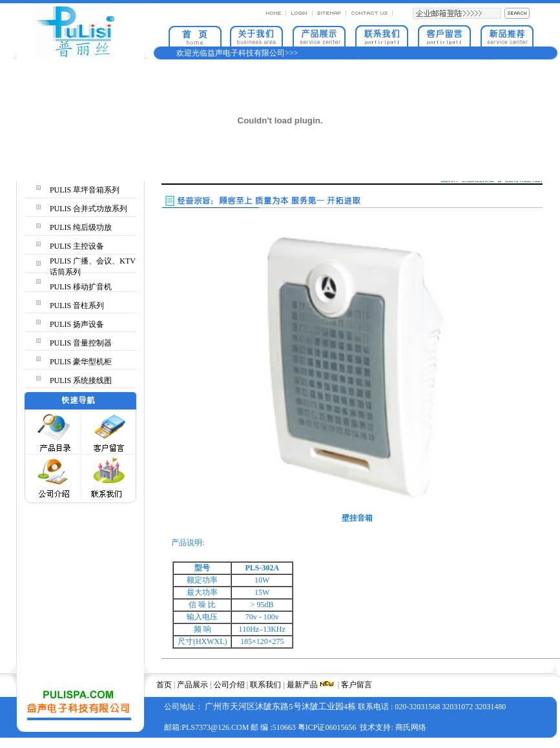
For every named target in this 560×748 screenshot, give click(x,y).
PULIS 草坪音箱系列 (85, 190)
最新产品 (302, 685)
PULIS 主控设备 (77, 246)
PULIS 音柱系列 (77, 306)
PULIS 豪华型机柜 (81, 362)
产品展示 (192, 685)
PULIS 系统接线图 (81, 380)
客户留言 (357, 685)
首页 (164, 685)
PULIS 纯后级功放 (81, 227)
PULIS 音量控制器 (81, 343)
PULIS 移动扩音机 (81, 287)
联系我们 (265, 685)
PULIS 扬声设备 (77, 324)
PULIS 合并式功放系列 (88, 209)
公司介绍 (229, 685)
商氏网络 (411, 727)
